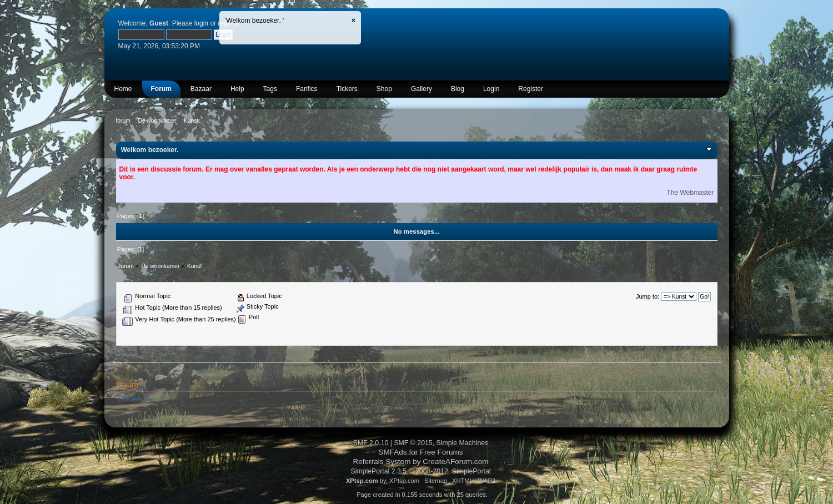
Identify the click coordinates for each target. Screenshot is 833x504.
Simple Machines (463, 443)
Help (237, 89)
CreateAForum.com (455, 462)
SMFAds (392, 452)
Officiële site (136, 399)
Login (491, 89)
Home (123, 89)
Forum (161, 89)
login (201, 23)
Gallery (421, 89)
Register (531, 89)
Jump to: (648, 296)
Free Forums (441, 452)
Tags (270, 89)
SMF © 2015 (413, 443)
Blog (458, 89)
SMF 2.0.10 (371, 443)
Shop (384, 89)
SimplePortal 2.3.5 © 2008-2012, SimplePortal (420, 471)
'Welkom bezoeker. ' (254, 21)
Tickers (347, 89)
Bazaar (201, 89)
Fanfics (307, 89)
